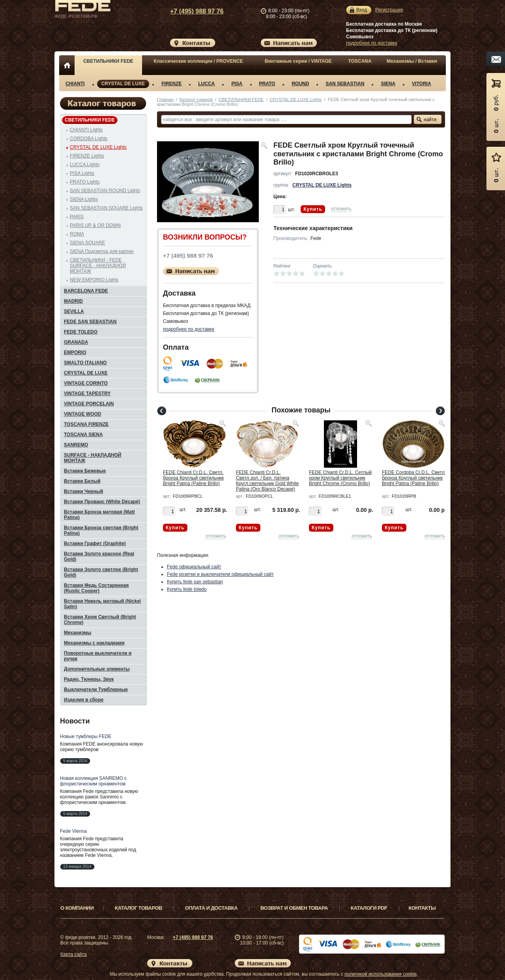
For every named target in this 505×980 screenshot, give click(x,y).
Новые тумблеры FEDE (86, 736)
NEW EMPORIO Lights (94, 280)
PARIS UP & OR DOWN (95, 225)
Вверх (475, 955)
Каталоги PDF (369, 908)
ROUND (300, 84)
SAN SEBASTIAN (345, 84)
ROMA (77, 234)
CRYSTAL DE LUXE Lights (296, 99)
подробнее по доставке (372, 43)
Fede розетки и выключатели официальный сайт (220, 574)
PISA (237, 84)
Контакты (422, 908)
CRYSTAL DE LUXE (123, 84)
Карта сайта (74, 954)
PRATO (267, 84)
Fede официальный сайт (194, 567)
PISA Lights (82, 173)
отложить (341, 209)
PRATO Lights (85, 182)
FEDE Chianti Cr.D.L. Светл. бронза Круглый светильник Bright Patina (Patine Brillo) (193, 478)
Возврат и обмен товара (294, 908)
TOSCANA (360, 61)
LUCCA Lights (85, 165)
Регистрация (389, 10)
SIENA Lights (84, 199)
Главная (165, 99)
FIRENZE (171, 84)
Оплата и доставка (211, 908)
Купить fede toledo (187, 589)
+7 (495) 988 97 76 (189, 11)
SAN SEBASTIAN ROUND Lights (105, 191)
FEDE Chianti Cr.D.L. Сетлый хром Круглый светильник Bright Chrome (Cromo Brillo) (340, 478)
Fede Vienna (73, 831)
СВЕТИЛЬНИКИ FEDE (108, 61)
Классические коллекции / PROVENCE (198, 61)
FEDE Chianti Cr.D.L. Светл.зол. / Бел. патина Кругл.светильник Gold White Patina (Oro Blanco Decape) (267, 481)
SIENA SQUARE (87, 243)
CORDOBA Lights (89, 139)
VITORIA (421, 84)
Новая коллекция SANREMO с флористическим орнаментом (93, 781)
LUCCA (206, 84)
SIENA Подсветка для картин (102, 251)
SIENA (388, 84)
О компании (77, 908)
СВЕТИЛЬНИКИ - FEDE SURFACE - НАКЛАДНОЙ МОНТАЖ (98, 266)
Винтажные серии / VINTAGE (298, 61)
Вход (362, 10)
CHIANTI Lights (86, 130)
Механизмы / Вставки (412, 61)
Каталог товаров (196, 99)
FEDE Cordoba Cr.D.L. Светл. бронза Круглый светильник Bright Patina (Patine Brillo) (414, 478)
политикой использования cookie (381, 974)
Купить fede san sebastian (195, 582)
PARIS (77, 217)
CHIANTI (75, 84)
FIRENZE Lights (87, 156)
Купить (313, 209)
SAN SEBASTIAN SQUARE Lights (106, 208)
